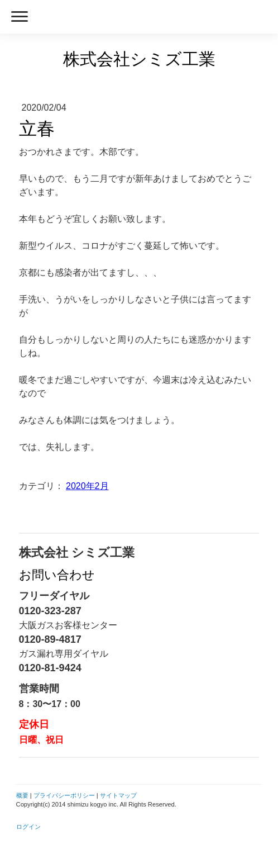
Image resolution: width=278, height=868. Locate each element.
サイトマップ (118, 795)
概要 (22, 795)
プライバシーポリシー (64, 795)
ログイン (28, 827)
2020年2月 (87, 486)
